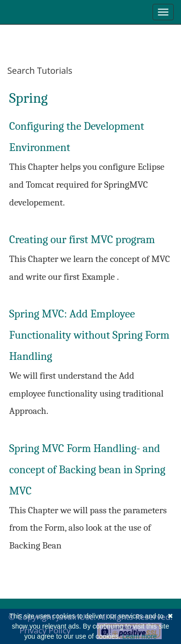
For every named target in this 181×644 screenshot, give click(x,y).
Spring (28, 98)
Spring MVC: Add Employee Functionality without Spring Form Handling (89, 335)
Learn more (139, 636)
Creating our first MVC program (82, 240)
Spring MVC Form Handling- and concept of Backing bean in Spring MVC (87, 470)
